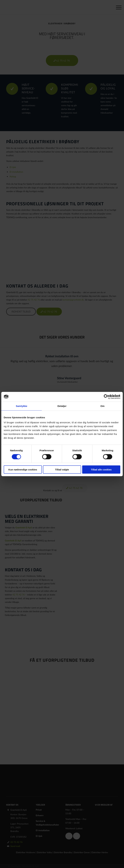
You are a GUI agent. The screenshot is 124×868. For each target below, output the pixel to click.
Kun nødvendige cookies (23, 470)
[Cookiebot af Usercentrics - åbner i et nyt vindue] (106, 397)
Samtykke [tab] (22, 406)
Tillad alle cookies (101, 470)
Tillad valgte (62, 470)
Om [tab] (102, 406)
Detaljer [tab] (62, 406)
